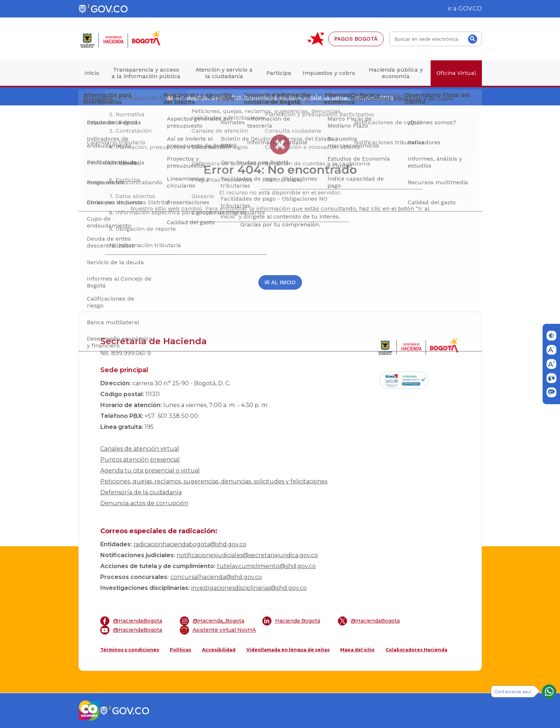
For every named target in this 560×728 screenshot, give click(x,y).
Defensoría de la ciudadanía (141, 492)
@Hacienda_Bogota (212, 621)
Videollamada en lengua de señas (288, 650)
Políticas (180, 650)
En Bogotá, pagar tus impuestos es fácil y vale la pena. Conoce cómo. (285, 97)
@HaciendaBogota (131, 621)
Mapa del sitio (357, 650)
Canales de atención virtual (140, 449)
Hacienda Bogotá (291, 621)
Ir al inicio (280, 282)
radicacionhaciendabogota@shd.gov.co (190, 544)
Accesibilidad (219, 650)
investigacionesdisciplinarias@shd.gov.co (249, 588)
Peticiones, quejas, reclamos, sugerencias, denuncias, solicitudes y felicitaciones (214, 481)
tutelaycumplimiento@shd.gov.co (266, 566)
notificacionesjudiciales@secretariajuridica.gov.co (247, 555)
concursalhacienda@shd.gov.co (216, 577)
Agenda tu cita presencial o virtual (150, 470)
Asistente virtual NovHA (218, 630)
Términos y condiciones (130, 650)
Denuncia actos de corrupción (144, 503)
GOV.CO (470, 9)
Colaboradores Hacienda (416, 650)
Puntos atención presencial (140, 460)
